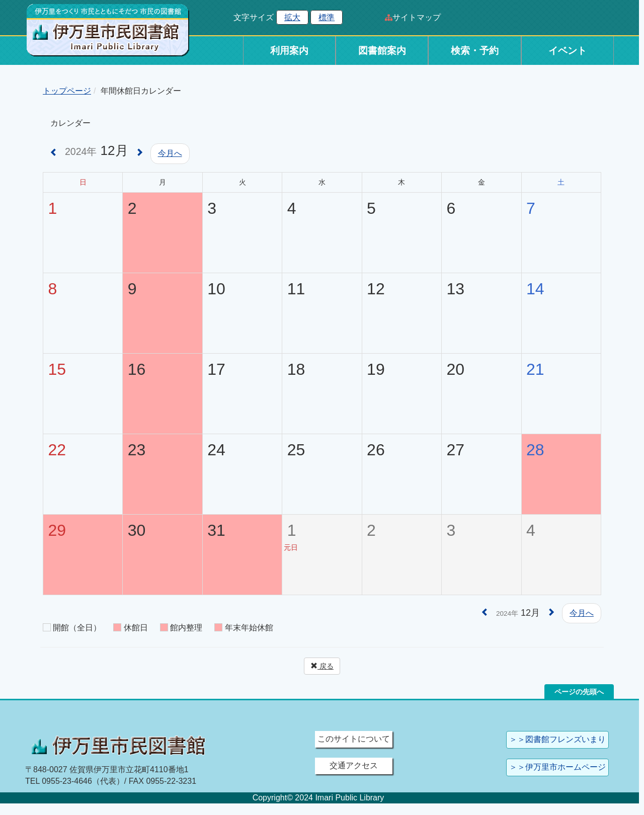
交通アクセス (354, 765)
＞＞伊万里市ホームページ (557, 767)
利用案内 (289, 51)
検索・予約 (475, 51)
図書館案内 (382, 51)
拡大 (292, 17)
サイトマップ (417, 17)
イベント (568, 51)
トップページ (67, 91)
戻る (322, 666)
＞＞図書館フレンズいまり (557, 739)
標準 (327, 17)
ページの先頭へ (579, 692)
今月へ (170, 153)
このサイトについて (354, 739)
